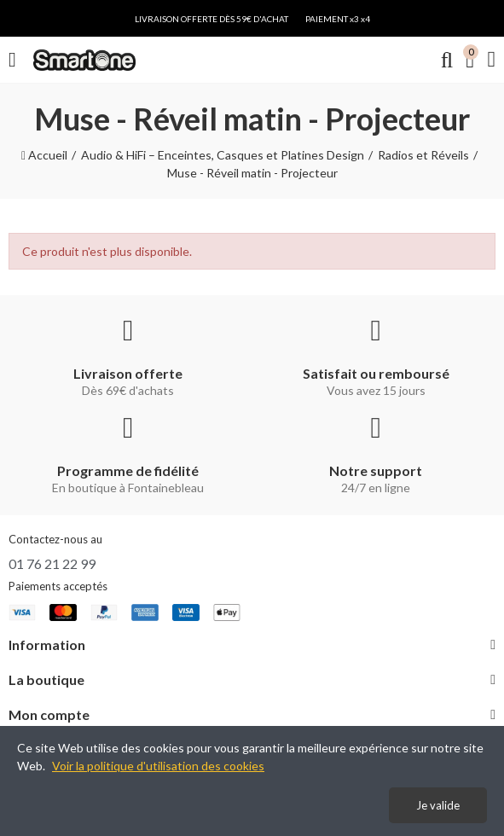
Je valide (438, 805)
